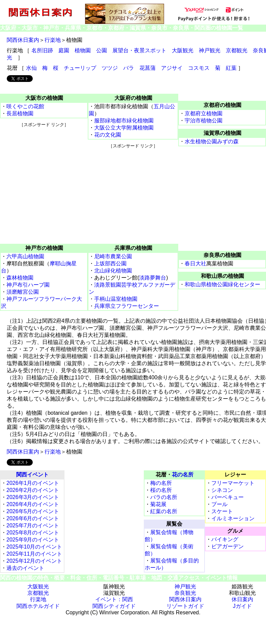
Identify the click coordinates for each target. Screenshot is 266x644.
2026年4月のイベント (33, 504)
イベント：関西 (114, 599)
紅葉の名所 (164, 511)
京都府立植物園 (204, 113)
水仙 (31, 68)
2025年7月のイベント (33, 525)
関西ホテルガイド (38, 606)
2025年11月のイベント (34, 554)
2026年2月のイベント (33, 490)
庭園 (64, 50)
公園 (102, 50)
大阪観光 (183, 50)
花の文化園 (108, 135)
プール (219, 504)
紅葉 (231, 68)
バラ (129, 68)
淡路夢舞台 (153, 278)
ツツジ (110, 68)
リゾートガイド (185, 606)
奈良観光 (185, 593)
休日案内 (242, 599)
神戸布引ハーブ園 (28, 285)
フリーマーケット (233, 483)
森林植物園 (20, 278)
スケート (222, 511)
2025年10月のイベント (34, 547)
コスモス (199, 68)
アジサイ (172, 68)
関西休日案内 (23, 40)
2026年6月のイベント (33, 518)
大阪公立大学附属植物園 (124, 128)
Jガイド (242, 606)
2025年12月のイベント (34, 561)
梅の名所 (161, 483)
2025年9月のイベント (33, 540)
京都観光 (237, 50)
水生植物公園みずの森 (212, 141)
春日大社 (195, 264)
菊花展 (158, 504)
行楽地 (53, 40)
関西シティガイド (114, 606)
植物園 (83, 50)
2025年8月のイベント (33, 533)
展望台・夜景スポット (139, 50)
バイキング (225, 539)
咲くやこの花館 (25, 106)
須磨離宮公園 (23, 292)
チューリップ (80, 68)
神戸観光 (210, 50)
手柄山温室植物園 (116, 299)
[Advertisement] (44, 170)
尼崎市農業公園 (113, 256)
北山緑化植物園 (113, 271)
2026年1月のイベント (33, 483)
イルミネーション (233, 518)
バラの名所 (164, 497)
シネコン (222, 490)
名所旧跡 (42, 50)
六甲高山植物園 (25, 256)
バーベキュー (228, 497)
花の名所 (183, 475)
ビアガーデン (228, 546)
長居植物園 (20, 113)
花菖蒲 (148, 68)
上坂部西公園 (110, 264)
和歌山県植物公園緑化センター (222, 284)
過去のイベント (25, 568)
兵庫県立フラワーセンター (127, 306)
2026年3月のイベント (33, 497)
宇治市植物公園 (204, 121)
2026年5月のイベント (33, 511)
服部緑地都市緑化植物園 (124, 121)
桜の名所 (161, 490)
